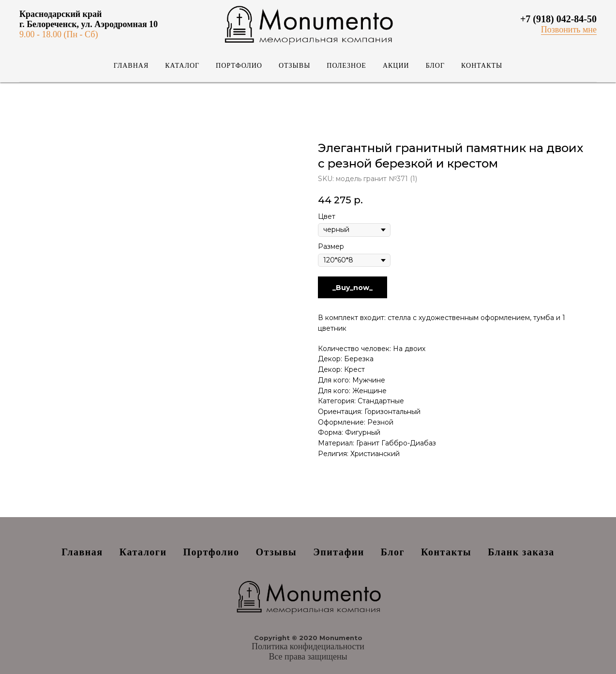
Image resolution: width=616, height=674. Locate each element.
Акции (396, 66)
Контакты (482, 66)
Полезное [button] (346, 66)
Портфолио (239, 66)
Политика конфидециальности (308, 646)
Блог (435, 66)
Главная (131, 66)
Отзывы (294, 66)
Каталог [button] (182, 66)
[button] (569, 30)
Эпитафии (339, 552)
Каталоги (143, 552)
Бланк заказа (521, 552)
